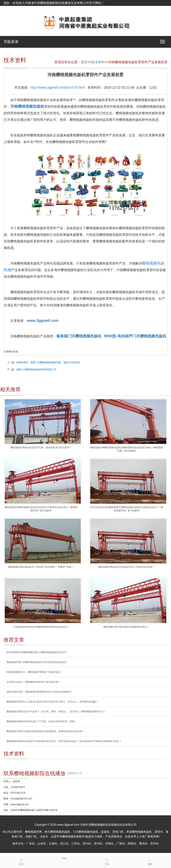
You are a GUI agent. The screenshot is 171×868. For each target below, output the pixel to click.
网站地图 (10, 9)
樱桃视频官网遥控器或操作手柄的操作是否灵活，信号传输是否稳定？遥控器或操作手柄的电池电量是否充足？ (64, 741)
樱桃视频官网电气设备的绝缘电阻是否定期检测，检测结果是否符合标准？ (45, 731)
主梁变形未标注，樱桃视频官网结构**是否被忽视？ (33, 682)
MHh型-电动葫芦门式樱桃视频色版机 (135, 336)
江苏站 (76, 844)
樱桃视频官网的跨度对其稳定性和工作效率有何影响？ (127, 567)
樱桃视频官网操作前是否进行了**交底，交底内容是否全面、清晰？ (42, 721)
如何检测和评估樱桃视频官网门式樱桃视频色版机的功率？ (37, 652)
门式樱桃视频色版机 (85, 832)
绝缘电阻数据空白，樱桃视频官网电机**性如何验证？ (35, 672)
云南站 (53, 844)
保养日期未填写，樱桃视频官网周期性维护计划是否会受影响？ (39, 692)
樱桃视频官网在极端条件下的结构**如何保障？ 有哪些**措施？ (41, 567)
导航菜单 (11, 42)
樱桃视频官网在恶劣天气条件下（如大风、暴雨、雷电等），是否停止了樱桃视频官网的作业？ (56, 712)
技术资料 (98, 62)
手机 (64, 858)
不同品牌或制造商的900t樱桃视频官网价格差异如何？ (41, 627)
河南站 (109, 844)
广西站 (121, 844)
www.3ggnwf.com (43, 321)
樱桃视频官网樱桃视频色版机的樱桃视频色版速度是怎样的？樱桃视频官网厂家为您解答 (127, 449)
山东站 (42, 844)
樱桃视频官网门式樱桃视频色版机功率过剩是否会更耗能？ (37, 662)
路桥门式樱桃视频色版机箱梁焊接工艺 (36, 369)
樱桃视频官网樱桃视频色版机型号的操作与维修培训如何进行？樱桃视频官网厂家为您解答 (41, 509)
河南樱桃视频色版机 (27, 106)
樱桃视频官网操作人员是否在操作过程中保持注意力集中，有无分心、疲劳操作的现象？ (52, 702)
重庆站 (143, 844)
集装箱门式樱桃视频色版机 (79, 336)
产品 (107, 861)
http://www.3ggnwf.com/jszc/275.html (58, 87)
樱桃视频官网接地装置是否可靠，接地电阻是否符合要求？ (41, 448)
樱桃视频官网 (33, 832)
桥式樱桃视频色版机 (57, 832)
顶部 (150, 861)
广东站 (31, 844)
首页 (84, 62)
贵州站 (98, 844)
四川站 (87, 844)
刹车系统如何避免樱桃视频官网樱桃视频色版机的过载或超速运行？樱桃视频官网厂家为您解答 (127, 509)
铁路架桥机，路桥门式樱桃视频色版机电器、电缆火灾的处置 (48, 362)
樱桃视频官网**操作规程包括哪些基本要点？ (127, 627)
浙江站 (64, 844)
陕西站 (132, 844)
